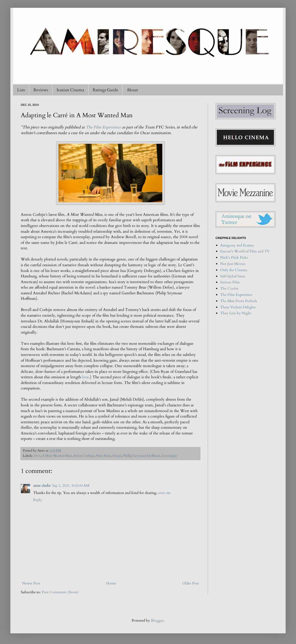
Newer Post (31, 583)
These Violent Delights (238, 307)
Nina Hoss (103, 456)
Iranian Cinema (70, 90)
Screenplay (169, 456)
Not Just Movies (233, 264)
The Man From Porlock (239, 301)
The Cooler (229, 288)
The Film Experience (103, 127)
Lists (21, 90)
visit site (164, 493)
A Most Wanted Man (57, 456)
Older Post (190, 583)
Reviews (41, 90)
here (86, 377)
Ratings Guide (105, 90)
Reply (38, 500)
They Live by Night (236, 313)
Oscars (117, 456)
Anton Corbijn (84, 456)
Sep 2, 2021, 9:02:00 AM (71, 486)
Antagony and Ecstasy (237, 245)
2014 (37, 456)
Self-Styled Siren (233, 276)
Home (111, 583)
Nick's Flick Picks (234, 258)
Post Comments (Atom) (60, 592)
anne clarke (42, 486)
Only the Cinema (234, 270)
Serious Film (230, 282)
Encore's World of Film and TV (245, 251)
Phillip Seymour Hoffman (142, 456)
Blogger (157, 620)
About (132, 90)
